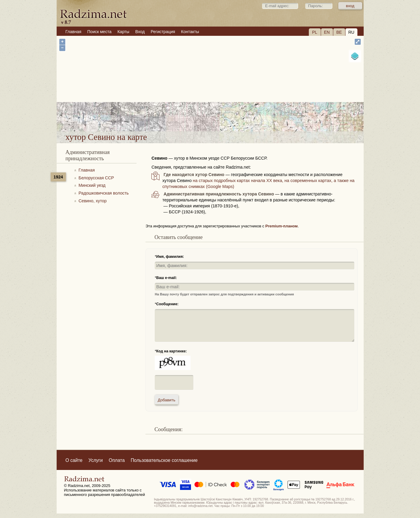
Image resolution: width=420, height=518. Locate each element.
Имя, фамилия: (170, 257)
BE (339, 32)
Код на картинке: (172, 351)
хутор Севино (229, 116)
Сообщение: (167, 304)
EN (327, 32)
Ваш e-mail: (166, 278)
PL (315, 32)
